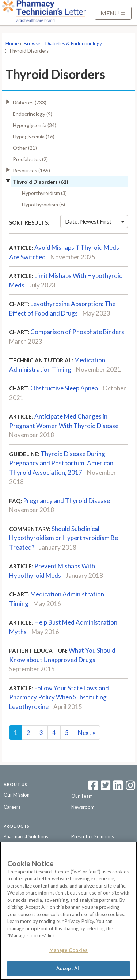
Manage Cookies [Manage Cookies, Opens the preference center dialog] (69, 950)
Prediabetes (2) (30, 159)
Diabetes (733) (30, 102)
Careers (12, 807)
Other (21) (25, 148)
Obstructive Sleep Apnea (64, 388)
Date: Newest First (95, 221)
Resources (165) (31, 170)
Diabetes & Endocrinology (74, 43)
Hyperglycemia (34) (35, 125)
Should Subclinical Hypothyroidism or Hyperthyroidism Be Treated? (64, 538)
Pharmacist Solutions (26, 836)
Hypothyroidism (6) (43, 204)
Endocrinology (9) (33, 114)
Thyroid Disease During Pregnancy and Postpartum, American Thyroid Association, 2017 (61, 463)
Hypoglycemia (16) (34, 136)
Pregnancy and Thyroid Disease (66, 501)
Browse (32, 43)
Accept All (68, 968)
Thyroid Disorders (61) (41, 182)
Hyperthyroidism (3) (44, 193)
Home (12, 43)
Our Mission (17, 795)
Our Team (82, 796)
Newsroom (83, 807)
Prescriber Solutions (93, 836)
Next (87, 733)
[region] (68, 911)
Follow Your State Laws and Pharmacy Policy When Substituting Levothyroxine (59, 697)
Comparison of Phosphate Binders (77, 332)
